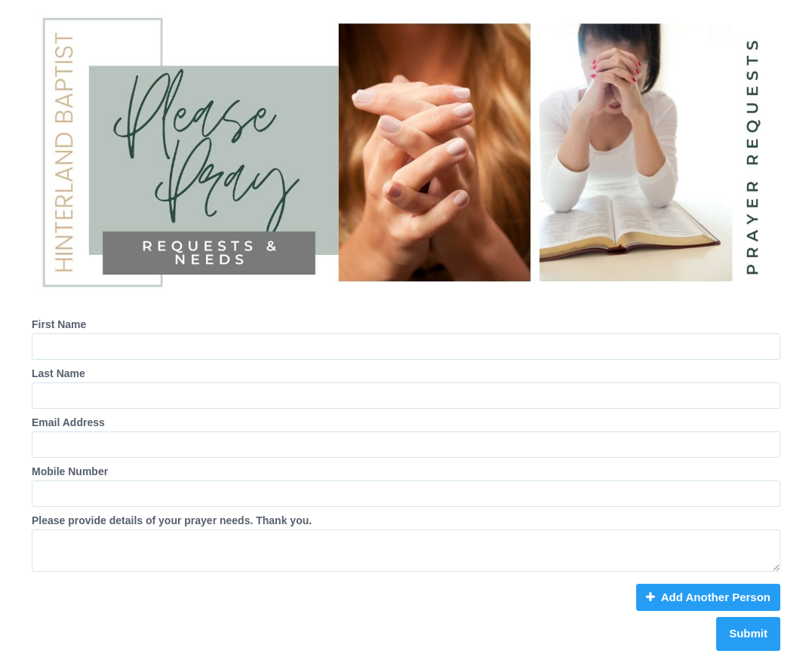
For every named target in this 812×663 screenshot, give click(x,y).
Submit (748, 633)
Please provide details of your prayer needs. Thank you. (172, 520)
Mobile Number (70, 471)
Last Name (58, 373)
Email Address (68, 422)
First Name (59, 324)
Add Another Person (708, 597)
